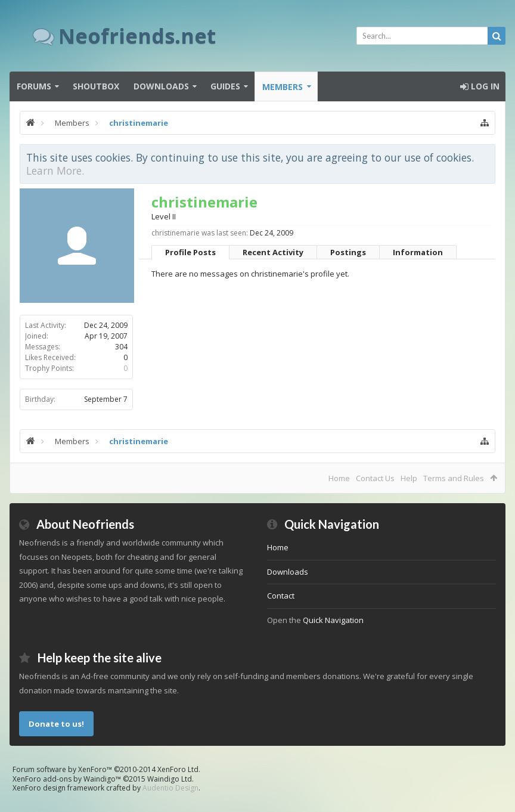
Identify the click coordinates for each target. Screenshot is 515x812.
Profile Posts (190, 252)
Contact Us (375, 478)
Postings (348, 252)
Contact (281, 596)
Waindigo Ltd (170, 779)
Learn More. (55, 171)
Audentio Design (170, 788)
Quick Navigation (333, 620)
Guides (225, 86)
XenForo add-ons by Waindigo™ (67, 779)
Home (339, 478)
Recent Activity (273, 252)
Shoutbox (96, 86)
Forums (34, 86)
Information (418, 252)
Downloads (161, 86)
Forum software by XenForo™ (106, 769)
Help (409, 478)
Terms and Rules (454, 478)
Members (283, 87)
